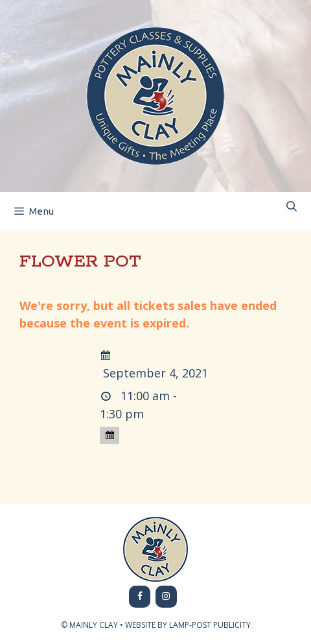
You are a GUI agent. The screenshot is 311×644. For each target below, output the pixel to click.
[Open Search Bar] (291, 207)
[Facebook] (140, 597)
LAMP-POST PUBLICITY (210, 625)
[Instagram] (166, 597)
